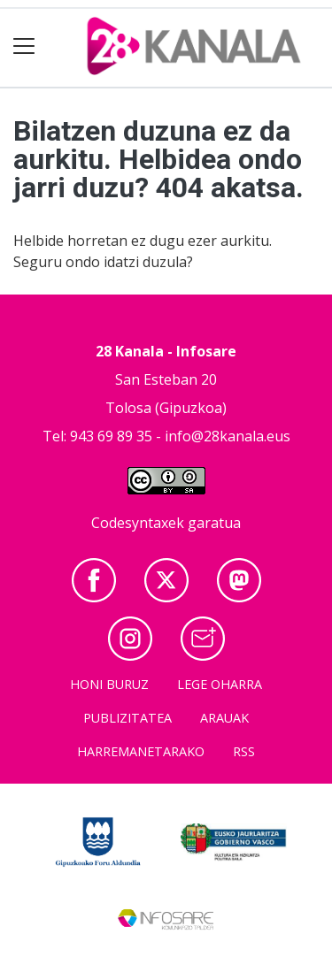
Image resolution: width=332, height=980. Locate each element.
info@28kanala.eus (228, 436)
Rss (244, 751)
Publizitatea (127, 718)
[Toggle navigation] (24, 46)
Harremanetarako (141, 751)
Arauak (224, 718)
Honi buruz (109, 684)
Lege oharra (220, 684)
